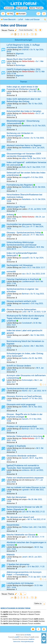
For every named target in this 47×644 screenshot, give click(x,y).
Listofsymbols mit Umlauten (20, 583)
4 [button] (24, 34)
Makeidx (11, 555)
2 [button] (18, 34)
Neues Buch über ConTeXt (19, 59)
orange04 (26, 177)
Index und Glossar (14, 25)
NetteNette (26, 126)
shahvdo (25, 50)
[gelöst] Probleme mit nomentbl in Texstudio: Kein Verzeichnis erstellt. (24, 467)
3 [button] (21, 34)
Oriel (24, 267)
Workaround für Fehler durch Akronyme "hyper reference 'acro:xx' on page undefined (25, 318)
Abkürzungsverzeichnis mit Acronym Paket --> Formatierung (24, 573)
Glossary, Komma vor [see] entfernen (24, 396)
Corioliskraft (27, 323)
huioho (25, 358)
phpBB (17, 637)
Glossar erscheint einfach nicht (21, 301)
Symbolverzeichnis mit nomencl (22, 388)
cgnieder (26, 490)
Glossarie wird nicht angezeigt (21, 404)
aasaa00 (26, 258)
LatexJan (26, 235)
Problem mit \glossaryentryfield (22, 426)
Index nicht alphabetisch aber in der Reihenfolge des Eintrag (24, 100)
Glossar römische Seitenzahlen (21, 309)
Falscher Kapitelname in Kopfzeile (23, 279)
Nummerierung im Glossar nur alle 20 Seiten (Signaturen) (24, 508)
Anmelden (9, 8)
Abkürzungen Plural (16, 207)
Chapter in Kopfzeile (16, 446)
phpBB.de (32, 639)
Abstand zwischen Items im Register (24, 145)
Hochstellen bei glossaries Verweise (24, 224)
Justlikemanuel (28, 281)
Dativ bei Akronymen (16, 497)
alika (24, 158)
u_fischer (26, 138)
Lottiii (24, 312)
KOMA (25, 407)
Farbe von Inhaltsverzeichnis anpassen (25, 478)
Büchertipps (20, 65)
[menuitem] (10, 14)
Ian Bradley (28, 635)
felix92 (25, 391)
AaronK (25, 398)
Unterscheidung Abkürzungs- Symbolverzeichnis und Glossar (22, 244)
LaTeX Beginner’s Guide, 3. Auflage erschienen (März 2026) (23, 46)
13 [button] (32, 34)
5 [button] (27, 34)
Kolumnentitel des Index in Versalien (24, 111)
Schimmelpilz (27, 380)
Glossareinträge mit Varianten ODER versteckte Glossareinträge (24, 155)
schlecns (26, 470)
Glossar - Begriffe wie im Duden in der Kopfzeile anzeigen (25, 415)
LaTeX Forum (23, 4)
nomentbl (11, 271)
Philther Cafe (27, 527)
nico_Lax (26, 227)
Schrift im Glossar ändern (19, 366)
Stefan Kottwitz (28, 61)
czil (23, 512)
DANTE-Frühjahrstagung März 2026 (23, 69)
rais (23, 274)
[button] (12, 34)
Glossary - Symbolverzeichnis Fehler (24, 233)
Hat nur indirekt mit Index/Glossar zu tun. (26, 487)
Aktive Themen (36, 8)
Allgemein (20, 54)
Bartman (26, 294)
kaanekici (26, 303)
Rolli (24, 167)
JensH (25, 557)
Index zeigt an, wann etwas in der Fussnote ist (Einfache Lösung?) (22, 88)
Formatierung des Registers (20, 185)
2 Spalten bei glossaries (18, 564)
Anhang (10, 215)
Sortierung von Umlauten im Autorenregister (20, 134)
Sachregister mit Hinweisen (20, 265)
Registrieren (22, 8)
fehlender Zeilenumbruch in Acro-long (25, 436)
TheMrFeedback (29, 247)
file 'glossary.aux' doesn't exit (20, 517)
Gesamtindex (13, 525)
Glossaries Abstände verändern (22, 456)
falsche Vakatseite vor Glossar (21, 535)
